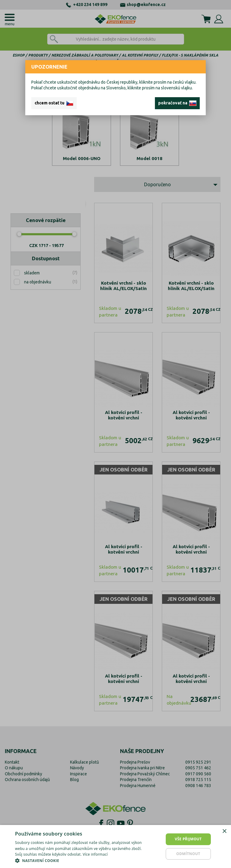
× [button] (224, 831)
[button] (79, 860)
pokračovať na (177, 103)
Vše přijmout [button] (188, 839)
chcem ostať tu (54, 103)
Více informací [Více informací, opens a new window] (95, 854)
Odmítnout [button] (188, 854)
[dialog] (115, 846)
